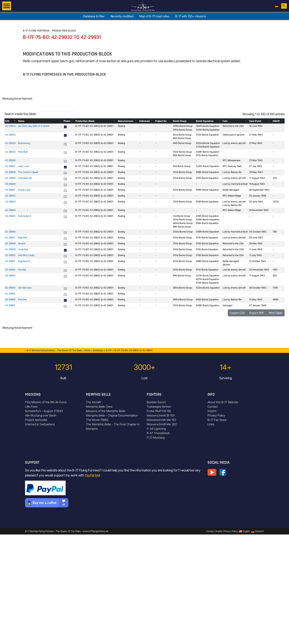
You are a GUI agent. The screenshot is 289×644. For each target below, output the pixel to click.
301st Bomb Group (182, 219)
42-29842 (10, 196)
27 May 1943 (256, 135)
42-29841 (10, 190)
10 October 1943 (258, 261)
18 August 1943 (257, 184)
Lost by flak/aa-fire (232, 172)
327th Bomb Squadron (208, 276)
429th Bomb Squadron (208, 219)
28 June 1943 (256, 202)
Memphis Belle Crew (99, 407)
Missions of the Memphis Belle (106, 411)
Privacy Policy (216, 415)
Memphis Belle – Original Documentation (112, 415)
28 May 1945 (256, 243)
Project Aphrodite (36, 420)
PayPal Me (92, 475)
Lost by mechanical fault (235, 184)
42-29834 (10, 143)
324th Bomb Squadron (208, 166)
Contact (213, 407)
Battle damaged (231, 190)
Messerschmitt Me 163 (161, 420)
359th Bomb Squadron (208, 232)
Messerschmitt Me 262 (162, 424)
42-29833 (10, 135)
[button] (15, 121)
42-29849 (10, 249)
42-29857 (10, 305)
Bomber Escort (156, 402)
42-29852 (10, 270)
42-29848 (10, 243)
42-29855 (10, 294)
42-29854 (10, 288)
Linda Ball (23, 249)
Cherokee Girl (25, 178)
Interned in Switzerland (40, 424)
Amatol (22, 243)
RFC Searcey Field (232, 166)
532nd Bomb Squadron (208, 288)
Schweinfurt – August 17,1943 (44, 411)
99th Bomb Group (182, 227)
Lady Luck (23, 166)
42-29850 (10, 255)
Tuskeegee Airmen (159, 407)
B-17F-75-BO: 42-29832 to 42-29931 (94, 126)
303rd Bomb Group (183, 232)
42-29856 (10, 300)
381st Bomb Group (182, 130)
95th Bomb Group (182, 138)
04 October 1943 (258, 232)
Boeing (121, 126)
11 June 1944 (256, 249)
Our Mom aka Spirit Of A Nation (34, 126)
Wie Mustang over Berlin (41, 415)
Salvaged (227, 305)
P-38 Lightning (156, 429)
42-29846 (10, 232)
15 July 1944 (255, 255)
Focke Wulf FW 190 (159, 411)
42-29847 (10, 238)
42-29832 (10, 126)
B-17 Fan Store (217, 420)
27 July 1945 (256, 166)
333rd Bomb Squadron (208, 147)
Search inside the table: (20, 114)
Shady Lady (24, 190)
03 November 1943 (259, 270)
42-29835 (10, 152)
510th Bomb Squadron (207, 178)
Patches (22, 300)
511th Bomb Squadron (207, 155)
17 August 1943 (257, 178)
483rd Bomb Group (183, 223)
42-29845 (10, 216)
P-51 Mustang (156, 438)
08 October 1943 (258, 288)
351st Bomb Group (182, 152)
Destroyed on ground (233, 135)
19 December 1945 (259, 210)
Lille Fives (31, 407)
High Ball (22, 238)
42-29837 (10, 166)
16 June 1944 (256, 126)
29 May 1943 (256, 172)
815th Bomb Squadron (207, 300)
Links (211, 424)
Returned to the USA (233, 126)
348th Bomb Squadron (208, 305)
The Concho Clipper (28, 172)
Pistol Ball (23, 152)
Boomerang (24, 143)
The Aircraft (93, 402)
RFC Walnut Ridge (232, 196)
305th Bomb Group (183, 126)
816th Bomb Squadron (207, 223)
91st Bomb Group (182, 166)
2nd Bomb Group (182, 216)
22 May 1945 (256, 160)
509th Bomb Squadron (207, 172)
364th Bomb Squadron (208, 126)
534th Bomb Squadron (208, 130)
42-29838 (10, 172)
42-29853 (10, 276)
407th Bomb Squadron (208, 279)
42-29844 (10, 210)
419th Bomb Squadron (207, 216)
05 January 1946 (258, 196)
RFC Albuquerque (232, 160)
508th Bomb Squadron (207, 261)
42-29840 (10, 184)
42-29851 (10, 261)
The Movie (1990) (97, 420)
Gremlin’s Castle (26, 255)
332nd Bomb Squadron (208, 143)
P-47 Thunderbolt (158, 433)
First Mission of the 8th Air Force (46, 402)
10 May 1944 (256, 300)
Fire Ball (22, 270)
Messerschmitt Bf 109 (161, 415)
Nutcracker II (25, 216)
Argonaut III (24, 261)
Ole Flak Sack (25, 288)
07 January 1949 (258, 305)
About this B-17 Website (223, 402)
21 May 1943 (256, 143)
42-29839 (10, 178)
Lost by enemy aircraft (234, 143)
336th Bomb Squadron (208, 152)
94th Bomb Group (182, 143)
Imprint (212, 411)
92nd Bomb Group (182, 135)
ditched (226, 265)
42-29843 (10, 202)
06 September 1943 (259, 190)
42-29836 (10, 160)
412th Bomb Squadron (207, 135)
